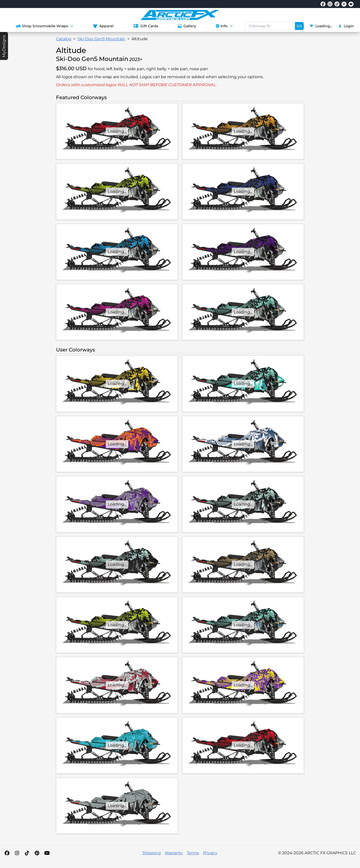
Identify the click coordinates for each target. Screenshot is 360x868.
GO (299, 26)
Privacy (210, 853)
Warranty (174, 853)
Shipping (152, 853)
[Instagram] (17, 853)
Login (346, 26)
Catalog (64, 39)
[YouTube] (47, 853)
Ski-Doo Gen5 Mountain (101, 39)
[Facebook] (7, 853)
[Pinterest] (37, 853)
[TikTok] (27, 853)
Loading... (321, 26)
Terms (193, 853)
